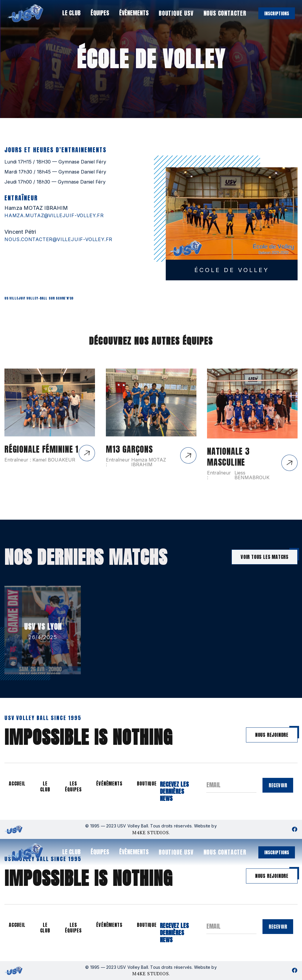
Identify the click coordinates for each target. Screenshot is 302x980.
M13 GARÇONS (129, 460)
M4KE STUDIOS (151, 832)
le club (45, 786)
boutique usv (176, 13)
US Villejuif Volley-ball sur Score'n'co (39, 298)
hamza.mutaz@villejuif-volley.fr (54, 215)
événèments (109, 783)
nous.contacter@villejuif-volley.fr (58, 239)
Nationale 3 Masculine (228, 467)
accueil (17, 783)
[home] (25, 13)
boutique (147, 783)
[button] (71, 13)
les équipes (73, 786)
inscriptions (277, 13)
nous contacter (225, 13)
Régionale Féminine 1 (41, 460)
